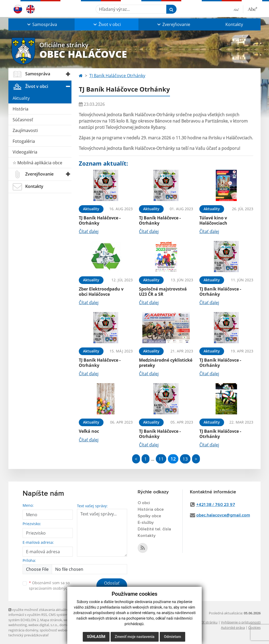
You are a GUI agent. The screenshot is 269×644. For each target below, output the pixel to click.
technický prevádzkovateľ (28, 635)
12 (173, 459)
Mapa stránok (51, 620)
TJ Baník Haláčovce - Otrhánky (100, 220)
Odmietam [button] (172, 637)
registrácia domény (23, 630)
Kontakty (234, 24)
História (20, 109)
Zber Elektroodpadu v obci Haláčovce (101, 291)
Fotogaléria (24, 141)
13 (185, 459)
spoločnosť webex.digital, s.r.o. (63, 630)
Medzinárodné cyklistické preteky (166, 363)
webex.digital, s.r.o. (43, 625)
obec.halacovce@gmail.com (223, 515)
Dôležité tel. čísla (154, 529)
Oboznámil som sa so (56, 585)
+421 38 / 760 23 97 (216, 505)
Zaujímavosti (25, 130)
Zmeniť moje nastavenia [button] (135, 637)
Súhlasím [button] (96, 637)
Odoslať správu (112, 586)
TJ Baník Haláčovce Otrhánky (117, 76)
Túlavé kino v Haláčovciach (213, 220)
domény (66, 625)
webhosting (18, 625)
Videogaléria (25, 152)
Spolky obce (149, 516)
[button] (42, 24)
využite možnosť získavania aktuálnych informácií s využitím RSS (41, 612)
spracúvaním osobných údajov (56, 588)
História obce (151, 509)
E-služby (146, 522)
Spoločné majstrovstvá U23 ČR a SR (163, 291)
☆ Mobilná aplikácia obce (37, 163)
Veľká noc (89, 431)
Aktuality (21, 98)
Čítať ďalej (89, 231)
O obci (144, 503)
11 (161, 459)
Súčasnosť (23, 120)
